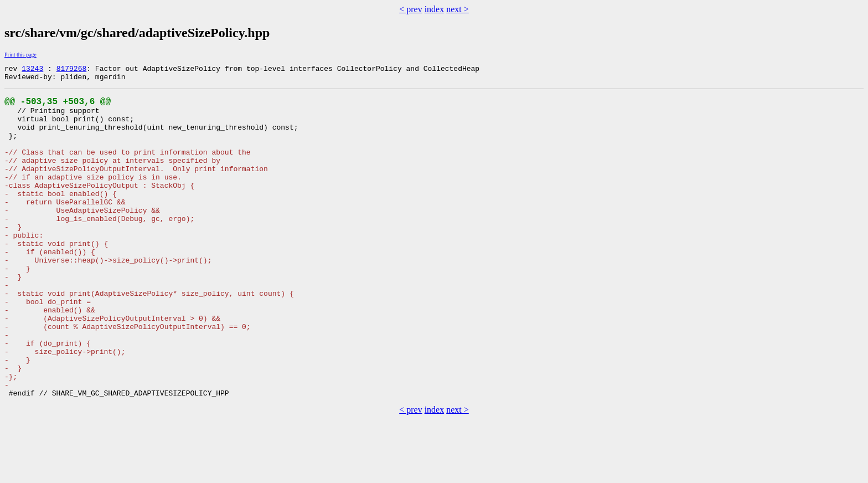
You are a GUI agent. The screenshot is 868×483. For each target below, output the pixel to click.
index (435, 9)
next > (458, 9)
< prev (410, 9)
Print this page (20, 55)
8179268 (72, 70)
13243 (32, 70)
